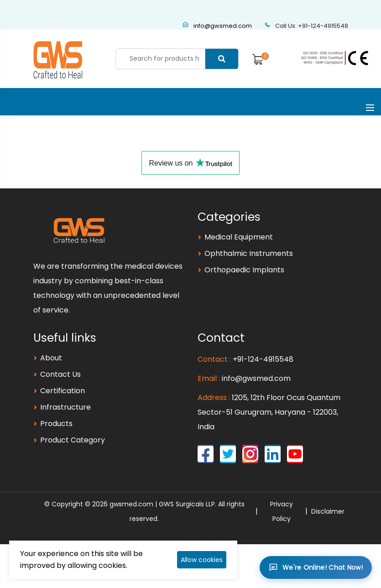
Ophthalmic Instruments (249, 253)
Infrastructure (65, 407)
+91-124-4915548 (263, 359)
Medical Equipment (239, 237)
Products (56, 424)
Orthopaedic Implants (244, 270)
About (51, 358)
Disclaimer (328, 511)
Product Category (73, 440)
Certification (63, 391)
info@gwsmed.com (217, 26)
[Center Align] (222, 59)
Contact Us (60, 374)
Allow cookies (202, 560)
